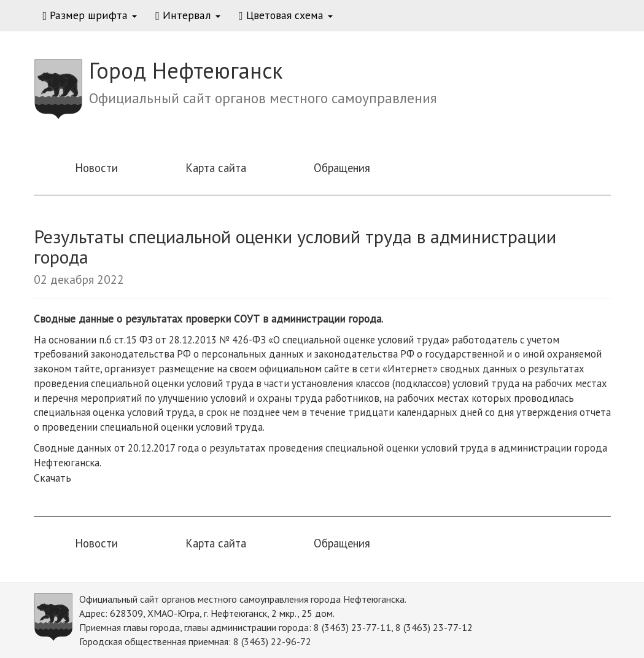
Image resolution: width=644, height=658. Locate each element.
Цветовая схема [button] (286, 15)
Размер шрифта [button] (90, 15)
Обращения (342, 168)
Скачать (52, 478)
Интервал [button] (188, 15)
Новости (96, 168)
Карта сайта (216, 168)
